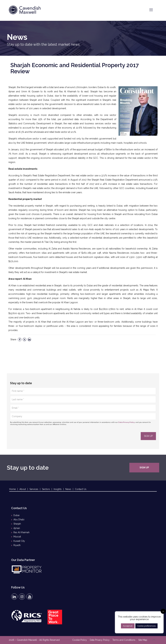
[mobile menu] (151, 10)
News (68, 489)
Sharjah (17, 524)
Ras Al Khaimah (21, 532)
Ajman (17, 528)
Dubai (16, 515)
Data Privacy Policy (127, 422)
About (23, 489)
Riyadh (17, 545)
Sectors (46, 489)
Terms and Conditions (124, 640)
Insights (58, 489)
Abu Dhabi (19, 520)
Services (34, 489)
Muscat (17, 537)
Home (12, 489)
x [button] (163, 611)
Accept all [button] (128, 626)
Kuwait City (19, 541)
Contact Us (81, 489)
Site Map (143, 640)
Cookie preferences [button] (146, 626)
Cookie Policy (80, 640)
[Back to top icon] (154, 639)
